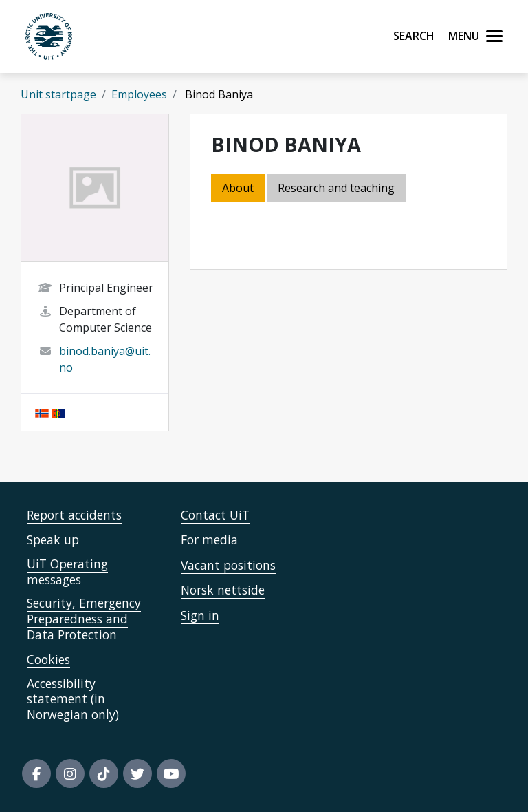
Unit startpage (58, 94)
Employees (139, 94)
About (238, 188)
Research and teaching (336, 188)
